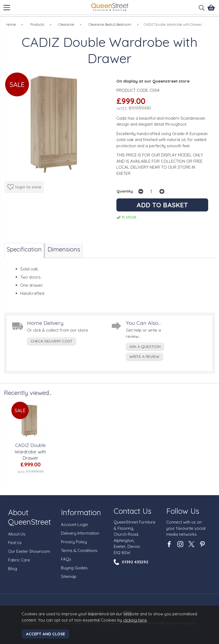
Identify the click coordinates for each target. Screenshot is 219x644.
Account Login (74, 524)
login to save (24, 187)
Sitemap (69, 576)
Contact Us (133, 511)
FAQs (66, 559)
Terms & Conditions (79, 550)
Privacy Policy (74, 542)
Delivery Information (80, 533)
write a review (144, 357)
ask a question (145, 346)
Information (81, 512)
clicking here (135, 620)
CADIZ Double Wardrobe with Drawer (30, 452)
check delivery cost (52, 341)
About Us (17, 534)
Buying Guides (74, 568)
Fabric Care (19, 560)
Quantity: (125, 191)
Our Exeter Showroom (29, 551)
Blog (13, 569)
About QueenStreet (30, 517)
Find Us (15, 543)
